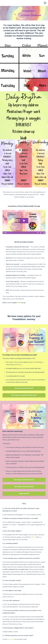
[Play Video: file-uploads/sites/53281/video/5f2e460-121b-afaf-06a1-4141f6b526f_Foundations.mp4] (24, 221)
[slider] (22, 233)
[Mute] (38, 233)
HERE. (41, 474)
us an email (11, 639)
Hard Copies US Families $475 (24, 388)
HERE (19, 303)
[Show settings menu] (41, 233)
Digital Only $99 (24, 494)
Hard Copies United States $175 (24, 480)
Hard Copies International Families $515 (24, 395)
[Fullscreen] (44, 233)
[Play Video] (4, 233)
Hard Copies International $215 (24, 487)
